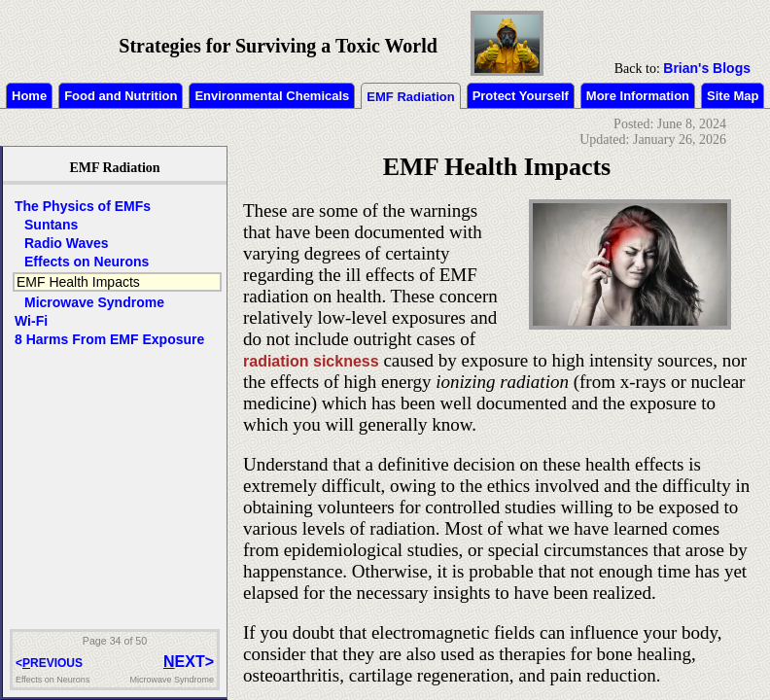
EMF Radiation (410, 97)
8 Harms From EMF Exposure (109, 339)
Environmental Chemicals (272, 96)
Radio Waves (67, 243)
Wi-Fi (31, 321)
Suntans (51, 225)
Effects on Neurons (87, 262)
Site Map (733, 96)
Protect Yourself (521, 96)
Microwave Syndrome (94, 302)
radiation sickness (311, 361)
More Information (638, 96)
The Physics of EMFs (83, 206)
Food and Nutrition (121, 96)
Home (29, 96)
